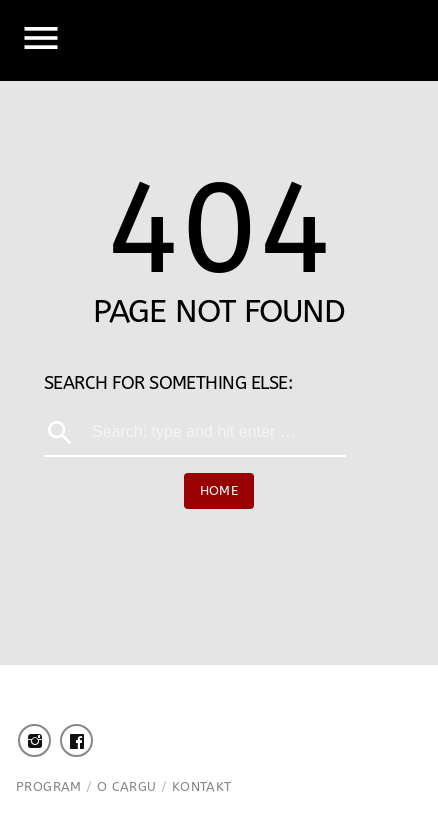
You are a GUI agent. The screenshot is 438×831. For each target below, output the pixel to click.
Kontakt (202, 786)
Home (219, 490)
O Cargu (127, 786)
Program (49, 786)
